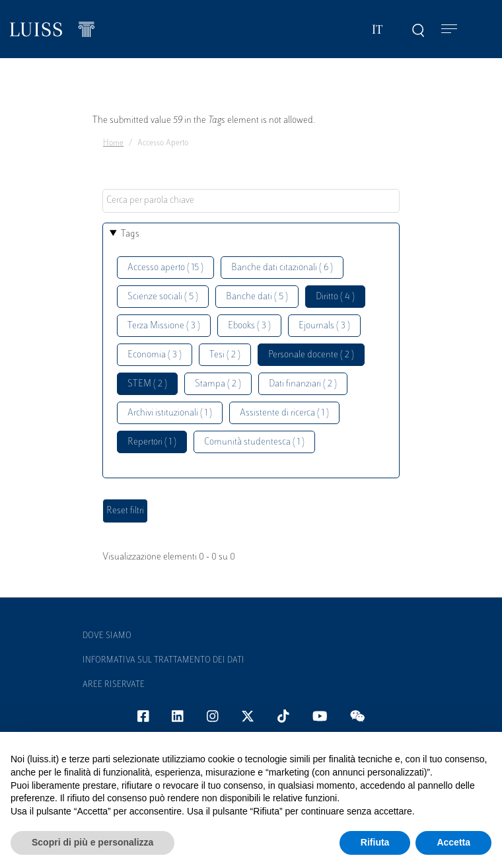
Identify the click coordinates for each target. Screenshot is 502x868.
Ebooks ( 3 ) (249, 326)
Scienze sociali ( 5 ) (163, 297)
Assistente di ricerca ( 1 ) (284, 413)
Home (113, 143)
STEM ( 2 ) (147, 384)
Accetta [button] (453, 842)
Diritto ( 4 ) (335, 297)
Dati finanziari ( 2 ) (303, 384)
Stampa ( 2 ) (218, 384)
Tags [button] (130, 234)
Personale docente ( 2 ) (311, 355)
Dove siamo (107, 636)
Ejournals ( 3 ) (324, 326)
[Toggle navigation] (449, 29)
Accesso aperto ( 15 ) (165, 268)
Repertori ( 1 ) (152, 442)
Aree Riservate (114, 685)
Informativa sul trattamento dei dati (163, 661)
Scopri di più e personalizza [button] (92, 842)
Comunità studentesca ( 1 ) (254, 442)
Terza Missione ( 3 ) (164, 326)
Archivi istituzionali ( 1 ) (170, 413)
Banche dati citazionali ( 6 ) (282, 268)
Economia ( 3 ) (155, 355)
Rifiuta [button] (375, 842)
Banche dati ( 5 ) (257, 297)
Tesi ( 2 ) (225, 355)
